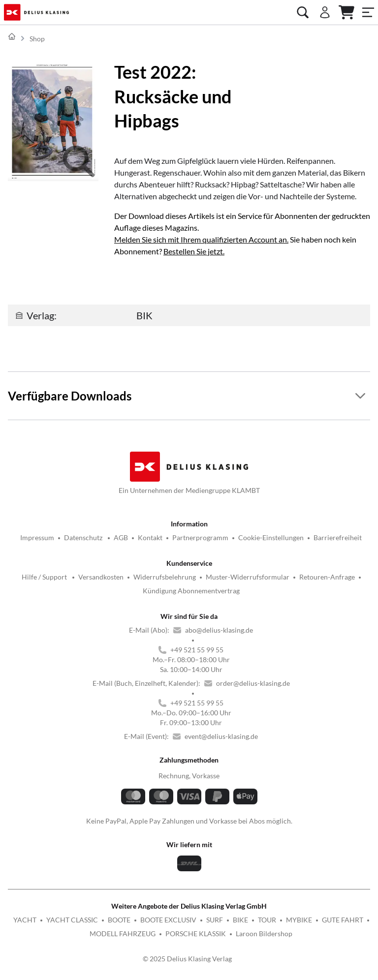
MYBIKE (299, 920)
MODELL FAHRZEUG (123, 934)
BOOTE (119, 920)
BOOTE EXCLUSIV (168, 920)
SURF (215, 920)
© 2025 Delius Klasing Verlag (187, 959)
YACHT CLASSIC (72, 920)
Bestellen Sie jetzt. (194, 251)
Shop (37, 39)
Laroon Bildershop (264, 934)
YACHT (25, 920)
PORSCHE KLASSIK (196, 934)
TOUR (267, 920)
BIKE (240, 920)
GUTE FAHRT (343, 920)
